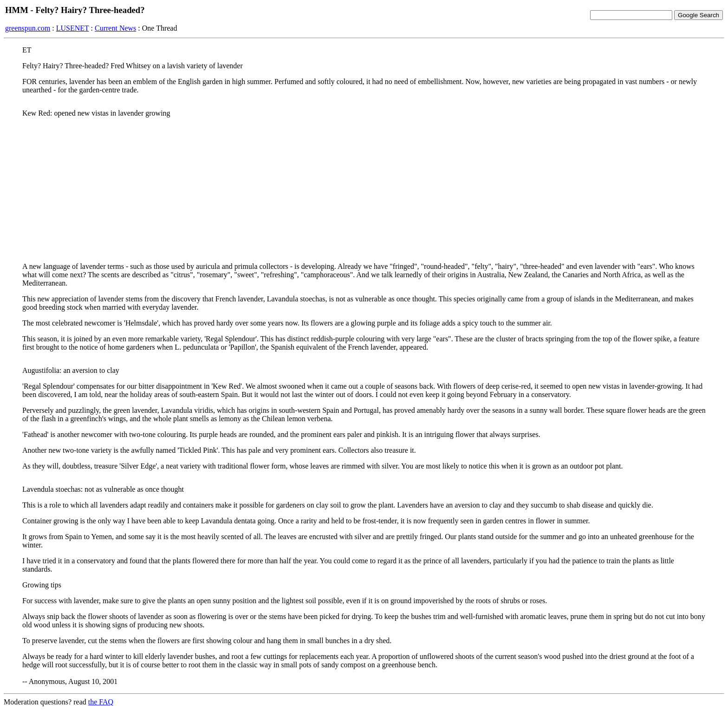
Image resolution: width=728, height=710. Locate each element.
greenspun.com (28, 28)
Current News (115, 28)
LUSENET (73, 28)
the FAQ (101, 702)
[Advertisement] (364, 190)
